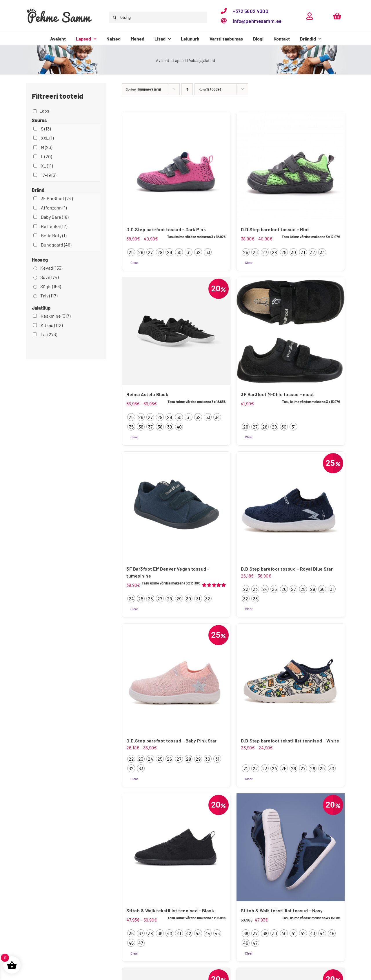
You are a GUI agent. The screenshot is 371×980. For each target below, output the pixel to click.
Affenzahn (54, 208)
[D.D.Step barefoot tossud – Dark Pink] (176, 166)
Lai (49, 334)
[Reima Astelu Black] (176, 331)
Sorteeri (143, 89)
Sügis (51, 286)
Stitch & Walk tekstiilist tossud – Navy (282, 910)
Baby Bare (55, 217)
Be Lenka (54, 226)
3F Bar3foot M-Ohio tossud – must (277, 394)
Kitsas (52, 325)
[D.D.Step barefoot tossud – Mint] (291, 166)
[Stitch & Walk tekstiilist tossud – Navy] (291, 847)
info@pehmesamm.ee (257, 21)
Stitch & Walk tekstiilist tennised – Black (170, 910)
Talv (49, 296)
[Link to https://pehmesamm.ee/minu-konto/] (310, 16)
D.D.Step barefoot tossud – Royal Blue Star (287, 569)
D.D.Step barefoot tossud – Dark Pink (166, 229)
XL (47, 166)
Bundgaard (56, 245)
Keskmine (56, 316)
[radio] (131, 252)
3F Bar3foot (57, 198)
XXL (47, 138)
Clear (134, 262)
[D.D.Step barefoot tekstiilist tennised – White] (291, 677)
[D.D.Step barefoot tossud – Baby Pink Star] (176, 677)
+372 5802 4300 (251, 11)
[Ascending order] (187, 89)
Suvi (49, 277)
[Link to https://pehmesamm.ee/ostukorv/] (337, 16)
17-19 (49, 175)
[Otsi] (114, 17)
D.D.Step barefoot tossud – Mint (275, 229)
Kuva (210, 89)
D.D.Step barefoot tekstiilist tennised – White (290, 741)
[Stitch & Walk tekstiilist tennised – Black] (176, 847)
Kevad (51, 268)
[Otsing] (158, 17)
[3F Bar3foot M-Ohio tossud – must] (291, 331)
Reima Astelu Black (147, 394)
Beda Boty (54, 235)
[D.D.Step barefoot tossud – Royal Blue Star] (291, 506)
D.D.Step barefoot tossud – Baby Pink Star (172, 741)
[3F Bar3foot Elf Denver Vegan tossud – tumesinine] (176, 506)
